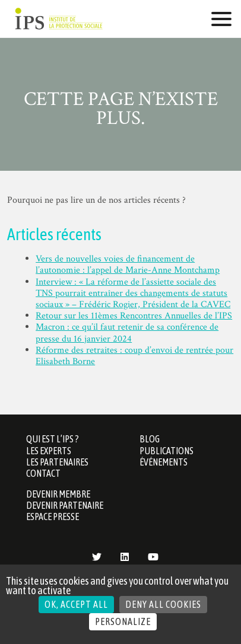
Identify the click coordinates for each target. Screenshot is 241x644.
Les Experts (49, 451)
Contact (43, 473)
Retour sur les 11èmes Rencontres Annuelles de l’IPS (134, 316)
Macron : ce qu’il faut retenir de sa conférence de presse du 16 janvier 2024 (127, 333)
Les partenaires (57, 462)
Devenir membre (58, 494)
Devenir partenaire (65, 505)
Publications (167, 451)
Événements (164, 462)
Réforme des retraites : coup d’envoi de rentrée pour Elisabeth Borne (134, 356)
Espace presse (53, 517)
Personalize (123, 621)
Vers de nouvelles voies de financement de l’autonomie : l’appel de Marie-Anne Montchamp (128, 264)
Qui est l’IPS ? (53, 439)
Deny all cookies (163, 604)
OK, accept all (76, 604)
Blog (150, 439)
